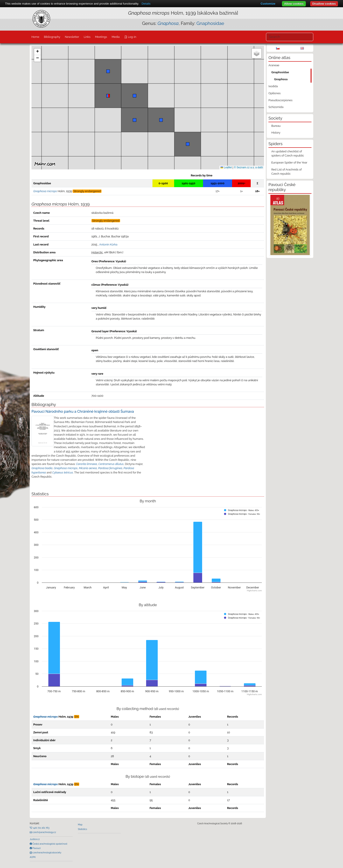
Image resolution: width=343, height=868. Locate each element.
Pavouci (36, 848)
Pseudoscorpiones (280, 100)
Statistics (82, 829)
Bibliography (52, 37)
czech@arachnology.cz (44, 832)
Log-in (132, 37)
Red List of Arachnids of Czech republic (286, 172)
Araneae (274, 65)
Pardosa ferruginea (110, 468)
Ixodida (273, 86)
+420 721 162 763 (41, 828)
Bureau (276, 126)
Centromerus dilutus (111, 464)
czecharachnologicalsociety (47, 852)
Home (35, 37)
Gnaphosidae (210, 23)
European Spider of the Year (289, 163)
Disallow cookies (324, 4)
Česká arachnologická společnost (50, 844)
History (276, 133)
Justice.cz (35, 839)
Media (115, 37)
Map (80, 825)
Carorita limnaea (86, 464)
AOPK (33, 857)
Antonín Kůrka (108, 244)
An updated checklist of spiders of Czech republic (288, 153)
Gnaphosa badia (42, 468)
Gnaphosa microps (66, 468)
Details (146, 4)
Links (87, 37)
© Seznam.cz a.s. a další (248, 167)
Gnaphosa (281, 79)
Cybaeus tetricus (63, 472)
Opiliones (274, 93)
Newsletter (72, 37)
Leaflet (226, 167)
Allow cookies (294, 4)
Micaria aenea (88, 468)
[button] (108, 96)
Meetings (101, 37)
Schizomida (276, 107)
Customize (268, 4)
